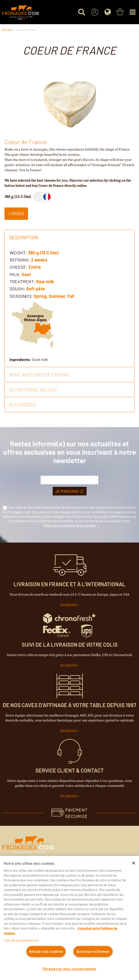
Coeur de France (26, 30)
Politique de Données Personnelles (69, 526)
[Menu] (132, 12)
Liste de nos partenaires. (21, 940)
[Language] (108, 12)
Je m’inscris (69, 491)
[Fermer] (134, 863)
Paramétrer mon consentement (69, 969)
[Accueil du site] (20, 12)
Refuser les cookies (46, 952)
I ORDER (16, 213)
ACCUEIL (8, 30)
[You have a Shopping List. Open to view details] (120, 12)
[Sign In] (95, 12)
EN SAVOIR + (70, 605)
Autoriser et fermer (93, 952)
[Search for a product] (82, 12)
